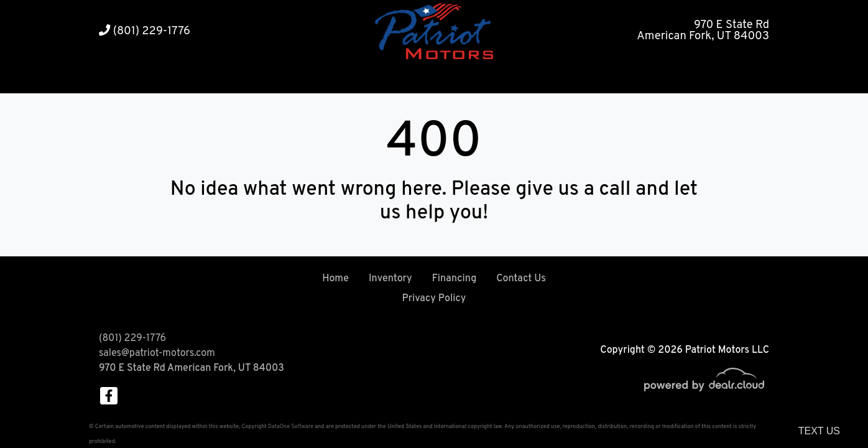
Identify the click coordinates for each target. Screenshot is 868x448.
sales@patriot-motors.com (157, 353)
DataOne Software (291, 427)
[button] (397, 78)
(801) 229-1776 (145, 31)
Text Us (819, 431)
